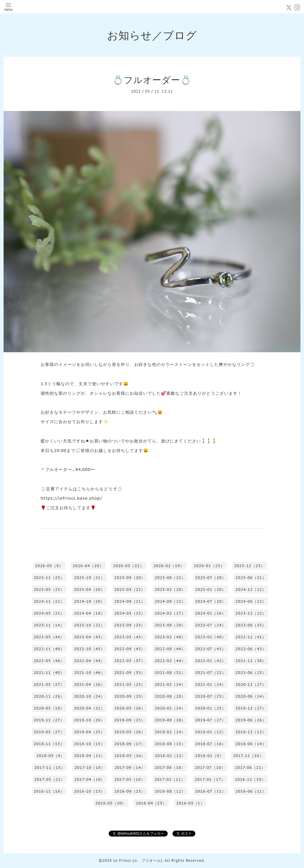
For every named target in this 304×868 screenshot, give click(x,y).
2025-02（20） (170, 589)
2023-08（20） (170, 625)
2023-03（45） (130, 637)
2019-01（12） (210, 732)
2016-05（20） (111, 803)
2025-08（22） (170, 578)
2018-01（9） (209, 756)
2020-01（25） (210, 708)
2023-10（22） (89, 625)
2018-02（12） (170, 756)
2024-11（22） (49, 601)
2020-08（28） (170, 696)
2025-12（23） (250, 566)
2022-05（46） (49, 661)
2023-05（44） (49, 637)
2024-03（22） (130, 613)
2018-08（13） (170, 744)
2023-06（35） (251, 625)
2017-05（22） (49, 779)
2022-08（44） (170, 649)
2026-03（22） (129, 566)
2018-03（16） (130, 756)
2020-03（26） (130, 708)
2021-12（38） (251, 661)
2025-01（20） (210, 589)
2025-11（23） (49, 578)
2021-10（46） (89, 673)
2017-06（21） (250, 768)
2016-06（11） (251, 791)
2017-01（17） (210, 779)
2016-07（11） (210, 791)
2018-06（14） (251, 744)
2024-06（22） (251, 601)
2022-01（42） (210, 661)
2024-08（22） (170, 601)
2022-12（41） (251, 637)
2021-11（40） (49, 673)
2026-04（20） (88, 566)
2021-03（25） (130, 684)
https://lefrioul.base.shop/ (71, 498)
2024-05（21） (49, 613)
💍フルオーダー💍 (152, 80)
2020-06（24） (251, 696)
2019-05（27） (49, 732)
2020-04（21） (89, 708)
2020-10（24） (89, 696)
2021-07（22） (210, 673)
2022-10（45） (89, 649)
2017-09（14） (130, 768)
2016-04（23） (151, 803)
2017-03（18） (130, 779)
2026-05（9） (49, 566)
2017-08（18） (170, 768)
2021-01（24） (210, 684)
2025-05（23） (49, 589)
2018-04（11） (89, 756)
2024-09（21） (130, 601)
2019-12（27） (251, 708)
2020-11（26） (49, 696)
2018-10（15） (89, 744)
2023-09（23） (130, 625)
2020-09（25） (130, 696)
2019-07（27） (210, 720)
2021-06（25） (251, 673)
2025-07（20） (210, 578)
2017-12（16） (248, 756)
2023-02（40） (170, 637)
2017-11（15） (50, 768)
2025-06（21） (251, 578)
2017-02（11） (170, 779)
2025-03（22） (130, 589)
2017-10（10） (90, 768)
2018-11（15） (49, 744)
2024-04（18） (89, 613)
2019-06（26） (251, 720)
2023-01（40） (210, 637)
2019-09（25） (130, 720)
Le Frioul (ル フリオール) (138, 860)
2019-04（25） (89, 732)
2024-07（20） (210, 601)
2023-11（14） (49, 625)
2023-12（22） (251, 613)
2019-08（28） (170, 720)
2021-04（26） (89, 684)
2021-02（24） (170, 684)
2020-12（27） (251, 684)
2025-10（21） (89, 578)
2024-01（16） (210, 613)
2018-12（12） (251, 732)
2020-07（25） (210, 696)
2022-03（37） (130, 661)
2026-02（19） (169, 566)
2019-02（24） (170, 732)
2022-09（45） (130, 649)
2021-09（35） (130, 673)
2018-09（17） (130, 744)
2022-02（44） (170, 661)
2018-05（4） (50, 756)
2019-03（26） (130, 732)
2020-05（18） (49, 708)
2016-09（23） (130, 791)
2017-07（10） (210, 768)
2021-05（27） (49, 684)
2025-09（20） (130, 578)
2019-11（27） (49, 720)
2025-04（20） (89, 589)
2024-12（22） (251, 589)
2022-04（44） (89, 661)
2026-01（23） (209, 566)
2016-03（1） (190, 803)
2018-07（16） (210, 744)
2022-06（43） (251, 649)
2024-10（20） (89, 601)
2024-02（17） (170, 613)
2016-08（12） (170, 791)
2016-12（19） (250, 779)
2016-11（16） (49, 791)
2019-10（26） (89, 720)
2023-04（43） (89, 637)
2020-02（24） (170, 708)
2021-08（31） (170, 673)
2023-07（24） (210, 625)
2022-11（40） (49, 649)
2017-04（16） (90, 779)
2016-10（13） (89, 791)
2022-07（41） (210, 649)
